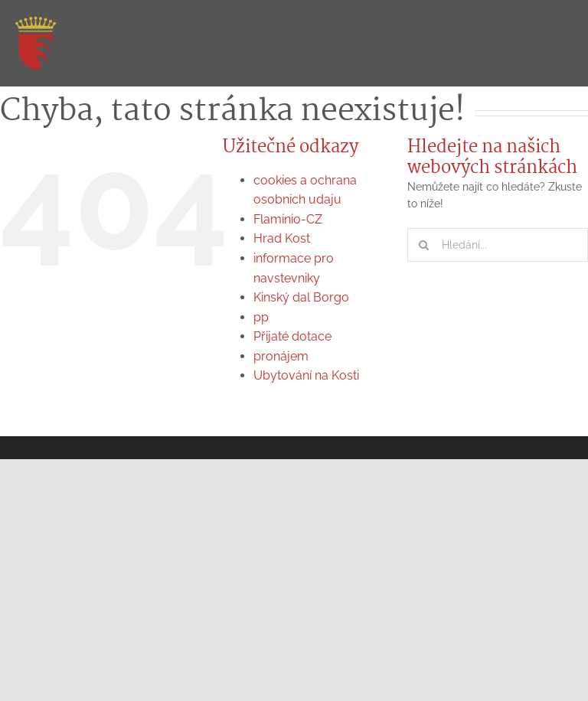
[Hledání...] (498, 245)
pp (261, 317)
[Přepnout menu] (561, 44)
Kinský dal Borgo (301, 297)
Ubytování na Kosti (306, 375)
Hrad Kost (282, 238)
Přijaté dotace (292, 336)
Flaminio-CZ (288, 219)
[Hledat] (424, 245)
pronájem (281, 356)
